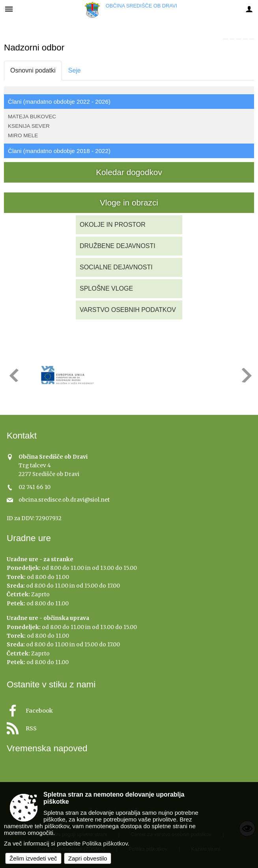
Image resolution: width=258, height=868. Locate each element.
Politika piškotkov (105, 843)
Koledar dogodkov (129, 172)
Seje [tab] (75, 70)
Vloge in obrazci (129, 203)
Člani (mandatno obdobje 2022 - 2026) (59, 102)
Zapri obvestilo (88, 858)
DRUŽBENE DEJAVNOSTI (118, 246)
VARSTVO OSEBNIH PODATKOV (128, 310)
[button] (13, 375)
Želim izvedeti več (33, 858)
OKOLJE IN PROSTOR (113, 225)
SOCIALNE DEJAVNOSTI (116, 267)
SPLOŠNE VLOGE (106, 288)
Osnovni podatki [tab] (33, 70)
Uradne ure (29, 538)
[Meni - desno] (249, 9)
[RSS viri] (129, 726)
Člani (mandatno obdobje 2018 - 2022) (59, 151)
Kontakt (22, 436)
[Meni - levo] (9, 9)
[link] (226, 39)
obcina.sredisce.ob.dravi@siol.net (64, 500)
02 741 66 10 (35, 487)
